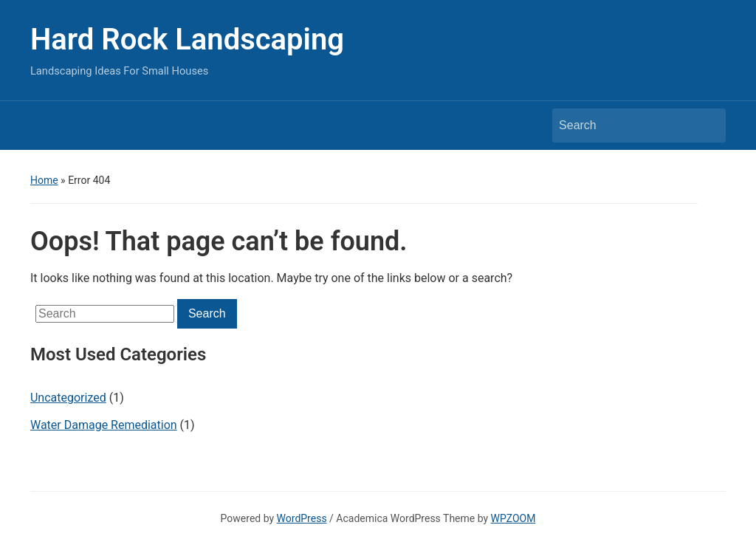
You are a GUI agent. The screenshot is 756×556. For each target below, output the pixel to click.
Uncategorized (68, 398)
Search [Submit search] (707, 126)
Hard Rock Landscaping (187, 40)
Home (44, 180)
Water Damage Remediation (104, 425)
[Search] (625, 126)
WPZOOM (513, 518)
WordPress (302, 518)
